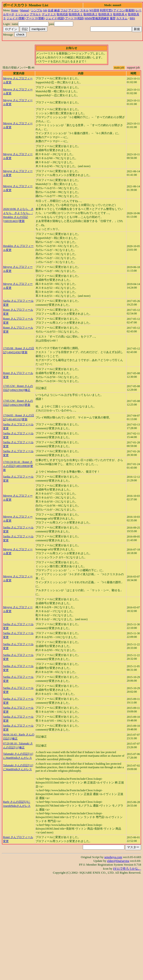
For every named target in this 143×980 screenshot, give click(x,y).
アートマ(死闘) (75, 18)
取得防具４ (120, 14)
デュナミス (49, 14)
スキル (84, 10)
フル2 (64, 10)
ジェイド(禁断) (16, 18)
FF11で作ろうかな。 (127, 869)
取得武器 (62, 14)
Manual (25, 10)
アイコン (74, 10)
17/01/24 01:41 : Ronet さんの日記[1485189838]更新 (18, 466)
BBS (132, 18)
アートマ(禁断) (36, 18)
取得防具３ (105, 14)
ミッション (22, 14)
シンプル (37, 10)
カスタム (122, 18)
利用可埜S (106, 10)
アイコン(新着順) (124, 10)
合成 (51, 10)
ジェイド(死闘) (55, 18)
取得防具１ (76, 14)
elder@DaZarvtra (118, 861)
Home (14, 10)
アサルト (36, 14)
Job (45, 10)
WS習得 (94, 10)
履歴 (113, 18)
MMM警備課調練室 (97, 18)
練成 (57, 10)
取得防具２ (91, 14)
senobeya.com (113, 857)
